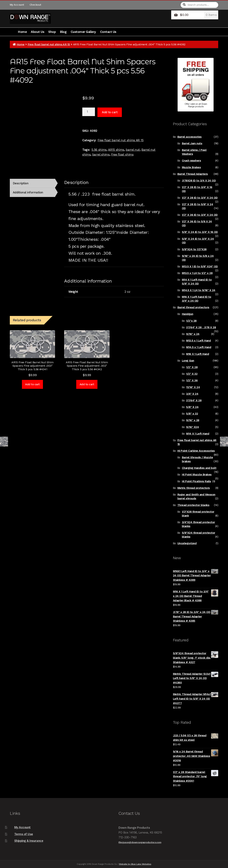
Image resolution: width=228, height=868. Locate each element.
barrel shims (101, 154)
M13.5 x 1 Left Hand (198, 341)
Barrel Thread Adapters (193, 174)
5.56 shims (99, 150)
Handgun (188, 314)
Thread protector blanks (193, 505)
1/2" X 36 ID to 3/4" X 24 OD (200, 215)
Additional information (28, 192)
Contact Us (108, 32)
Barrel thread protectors (193, 307)
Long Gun (188, 361)
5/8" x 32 (192, 414)
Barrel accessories (190, 137)
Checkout (35, 5)
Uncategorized (187, 543)
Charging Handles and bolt (199, 468)
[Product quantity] (89, 112)
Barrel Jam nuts (192, 143)
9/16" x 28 (193, 420)
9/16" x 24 (193, 334)
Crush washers (191, 161)
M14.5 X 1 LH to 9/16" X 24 (199, 290)
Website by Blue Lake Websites (135, 864)
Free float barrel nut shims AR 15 (49, 44)
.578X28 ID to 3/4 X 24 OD (199, 181)
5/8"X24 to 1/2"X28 (194, 249)
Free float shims (122, 154)
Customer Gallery (83, 32)
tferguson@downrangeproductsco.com (140, 842)
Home (22, 32)
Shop (52, 32)
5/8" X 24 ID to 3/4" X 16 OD (200, 232)
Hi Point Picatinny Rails (196, 481)
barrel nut (133, 150)
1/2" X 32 (192, 374)
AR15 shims (116, 150)
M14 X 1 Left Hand (198, 434)
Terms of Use (24, 834)
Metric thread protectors (194, 488)
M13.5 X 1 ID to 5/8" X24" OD (200, 266)
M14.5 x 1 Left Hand (199, 347)
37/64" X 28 (194, 400)
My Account (17, 5)
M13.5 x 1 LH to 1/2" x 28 (197, 273)
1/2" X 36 (192, 380)
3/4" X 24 (192, 394)
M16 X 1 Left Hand (198, 354)
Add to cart (110, 112)
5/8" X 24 (192, 407)
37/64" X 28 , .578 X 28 (201, 327)
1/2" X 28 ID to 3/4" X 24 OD (200, 198)
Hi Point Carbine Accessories (196, 451)
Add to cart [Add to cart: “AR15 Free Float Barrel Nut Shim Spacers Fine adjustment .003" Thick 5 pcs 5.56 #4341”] (32, 384)
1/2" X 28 (192, 367)
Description (21, 183)
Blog (63, 32)
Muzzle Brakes (191, 167)
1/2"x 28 (191, 321)
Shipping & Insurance (29, 841)
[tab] (32, 183)
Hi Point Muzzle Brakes (197, 475)
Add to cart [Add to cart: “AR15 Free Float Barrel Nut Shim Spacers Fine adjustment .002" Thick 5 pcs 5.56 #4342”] (87, 384)
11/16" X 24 (193, 387)
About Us (37, 32)
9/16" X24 (192, 427)
